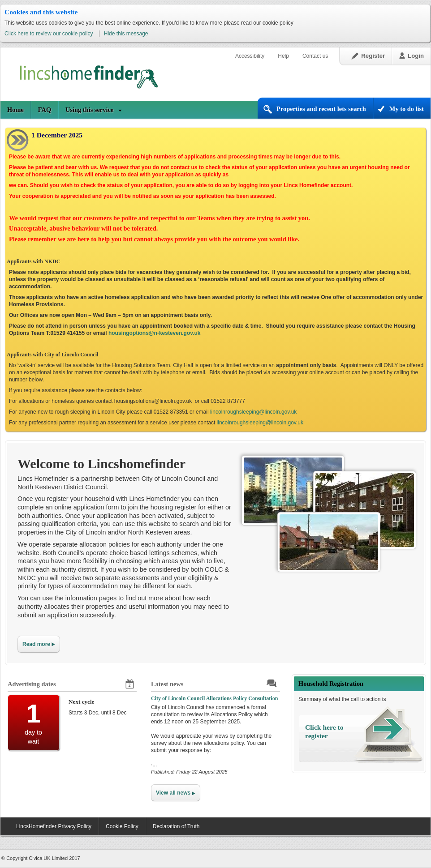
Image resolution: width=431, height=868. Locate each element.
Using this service (89, 110)
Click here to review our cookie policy (50, 34)
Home (15, 110)
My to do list (407, 109)
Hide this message (126, 34)
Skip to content (1, 39)
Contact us (315, 56)
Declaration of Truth (176, 826)
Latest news (167, 684)
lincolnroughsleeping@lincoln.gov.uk (253, 412)
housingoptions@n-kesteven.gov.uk (155, 333)
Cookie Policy (122, 826)
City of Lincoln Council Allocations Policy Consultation (214, 698)
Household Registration (331, 684)
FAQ (45, 110)
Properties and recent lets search (321, 109)
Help (283, 56)
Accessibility (250, 56)
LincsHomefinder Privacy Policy (54, 826)
